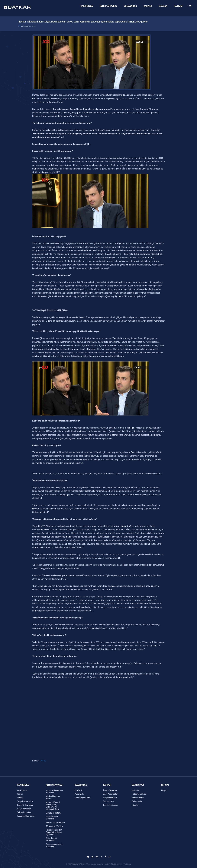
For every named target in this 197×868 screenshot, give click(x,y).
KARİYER (148, 6)
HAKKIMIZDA (87, 6)
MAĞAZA (163, 6)
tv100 (43, 761)
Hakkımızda (23, 785)
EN (190, 6)
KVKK (107, 864)
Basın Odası (138, 785)
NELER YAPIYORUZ (108, 6)
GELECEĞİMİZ (130, 6)
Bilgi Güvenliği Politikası (121, 864)
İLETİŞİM (178, 6)
